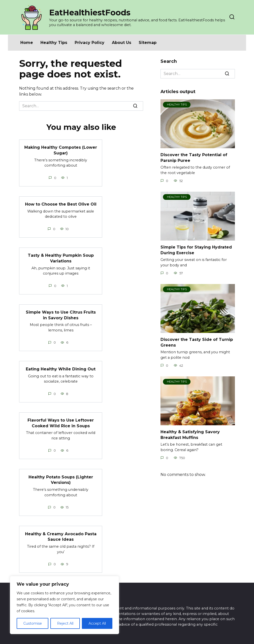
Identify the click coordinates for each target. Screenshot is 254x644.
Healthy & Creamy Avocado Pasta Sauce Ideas (61, 536)
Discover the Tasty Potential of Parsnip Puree (194, 158)
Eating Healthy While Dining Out (61, 368)
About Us (122, 43)
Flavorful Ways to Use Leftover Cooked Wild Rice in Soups (61, 422)
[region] (64, 605)
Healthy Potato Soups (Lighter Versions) (61, 479)
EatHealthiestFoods (90, 13)
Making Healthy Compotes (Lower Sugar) (61, 150)
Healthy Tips (54, 43)
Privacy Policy (90, 43)
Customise (33, 623)
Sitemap (148, 43)
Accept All (97, 623)
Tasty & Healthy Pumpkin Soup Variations (61, 258)
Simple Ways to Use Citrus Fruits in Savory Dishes (61, 314)
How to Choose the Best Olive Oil (61, 204)
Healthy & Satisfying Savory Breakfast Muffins (190, 435)
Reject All (65, 623)
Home (27, 43)
